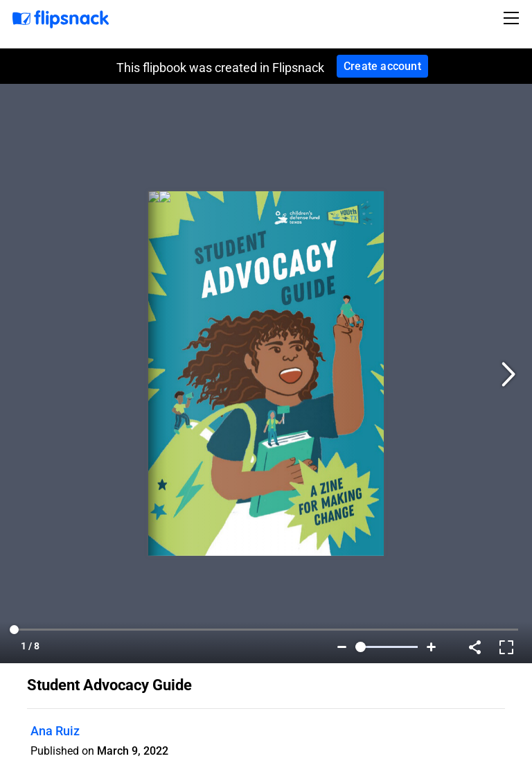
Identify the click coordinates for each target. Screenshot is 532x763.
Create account (382, 66)
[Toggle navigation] (513, 18)
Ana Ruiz (55, 731)
